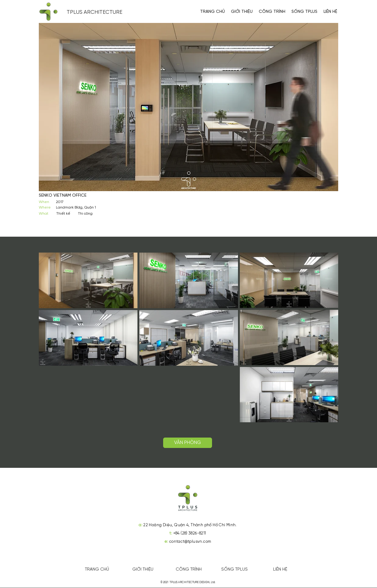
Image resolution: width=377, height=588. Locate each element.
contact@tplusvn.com (190, 542)
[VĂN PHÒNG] (188, 443)
